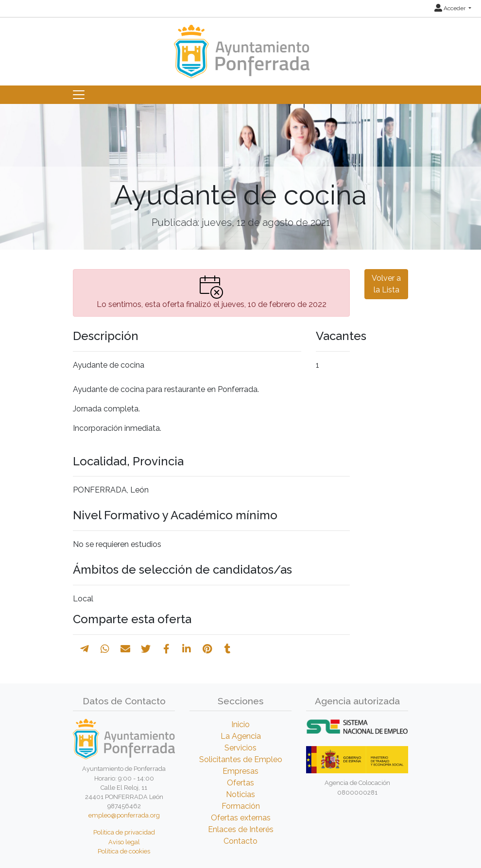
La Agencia (241, 736)
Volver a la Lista (386, 284)
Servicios (240, 748)
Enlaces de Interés (241, 829)
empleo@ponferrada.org (124, 815)
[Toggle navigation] (79, 95)
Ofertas (240, 783)
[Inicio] (240, 47)
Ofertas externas (241, 818)
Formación (241, 806)
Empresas (240, 771)
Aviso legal (124, 842)
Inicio (240, 724)
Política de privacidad (124, 832)
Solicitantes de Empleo (241, 759)
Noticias (240, 794)
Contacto (240, 841)
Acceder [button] (451, 8)
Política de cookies (124, 851)
